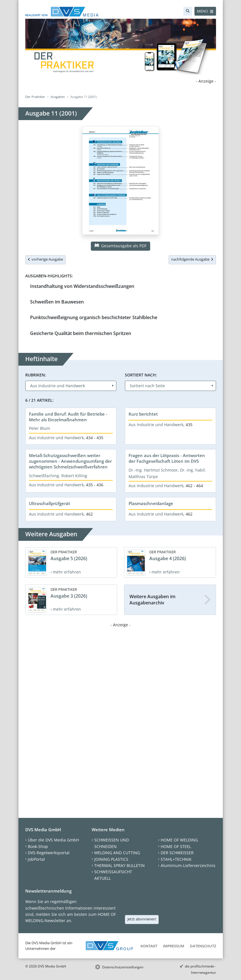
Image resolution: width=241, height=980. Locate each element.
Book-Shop (38, 846)
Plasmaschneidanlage (151, 503)
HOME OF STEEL (176, 846)
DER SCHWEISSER (177, 853)
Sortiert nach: (141, 375)
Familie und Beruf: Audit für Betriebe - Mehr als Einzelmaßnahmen (68, 417)
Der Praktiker (35, 97)
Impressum (174, 946)
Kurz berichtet (143, 414)
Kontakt (149, 946)
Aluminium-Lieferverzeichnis (188, 865)
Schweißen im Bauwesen (57, 302)
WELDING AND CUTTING (117, 853)
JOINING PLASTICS (111, 859)
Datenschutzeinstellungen (123, 967)
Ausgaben (58, 97)
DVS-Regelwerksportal (49, 853)
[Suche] (188, 11)
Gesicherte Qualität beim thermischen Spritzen (81, 333)
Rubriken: (36, 375)
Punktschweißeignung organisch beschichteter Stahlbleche (94, 317)
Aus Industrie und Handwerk (56, 438)
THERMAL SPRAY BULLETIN (120, 865)
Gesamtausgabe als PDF (120, 246)
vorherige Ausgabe (45, 259)
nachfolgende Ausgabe (192, 259)
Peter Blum (39, 428)
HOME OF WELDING (179, 840)
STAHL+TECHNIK (176, 859)
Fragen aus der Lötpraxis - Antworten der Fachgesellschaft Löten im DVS (167, 458)
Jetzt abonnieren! (142, 919)
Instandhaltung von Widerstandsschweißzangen (82, 286)
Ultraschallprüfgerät (50, 503)
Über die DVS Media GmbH (53, 840)
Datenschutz (203, 946)
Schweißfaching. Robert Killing (58, 476)
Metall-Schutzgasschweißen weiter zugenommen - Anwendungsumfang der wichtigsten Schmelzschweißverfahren (70, 461)
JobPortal (36, 859)
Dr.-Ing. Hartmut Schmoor (153, 470)
